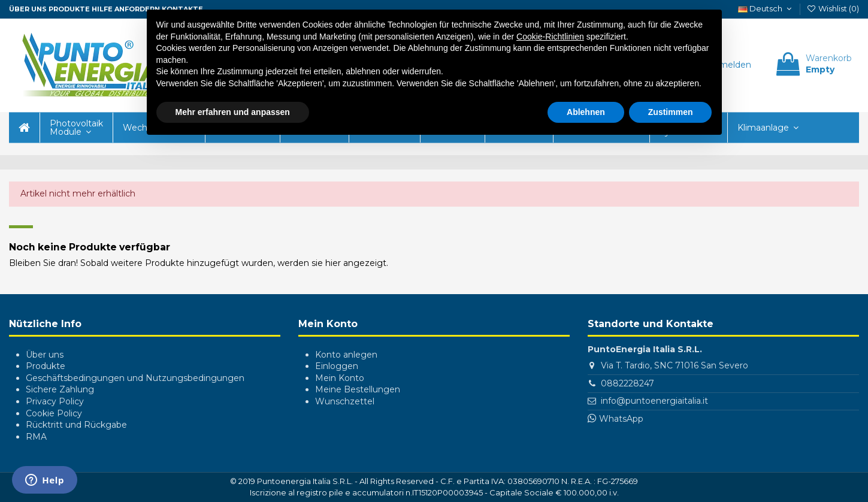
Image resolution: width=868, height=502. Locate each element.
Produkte (69, 9)
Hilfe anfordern (126, 9)
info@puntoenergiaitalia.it (654, 401)
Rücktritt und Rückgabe (76, 425)
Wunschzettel (345, 401)
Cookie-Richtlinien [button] (550, 37)
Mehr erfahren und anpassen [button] (233, 112)
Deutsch (766, 8)
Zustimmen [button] (671, 112)
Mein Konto (340, 378)
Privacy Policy (55, 401)
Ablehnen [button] (586, 112)
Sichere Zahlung (60, 389)
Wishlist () (833, 8)
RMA (36, 437)
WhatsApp (621, 419)
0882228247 (627, 383)
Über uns (45, 355)
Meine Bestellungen (358, 389)
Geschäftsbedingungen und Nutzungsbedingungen (135, 378)
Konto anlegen (346, 355)
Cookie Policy (54, 413)
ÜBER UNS (28, 9)
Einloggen (337, 366)
